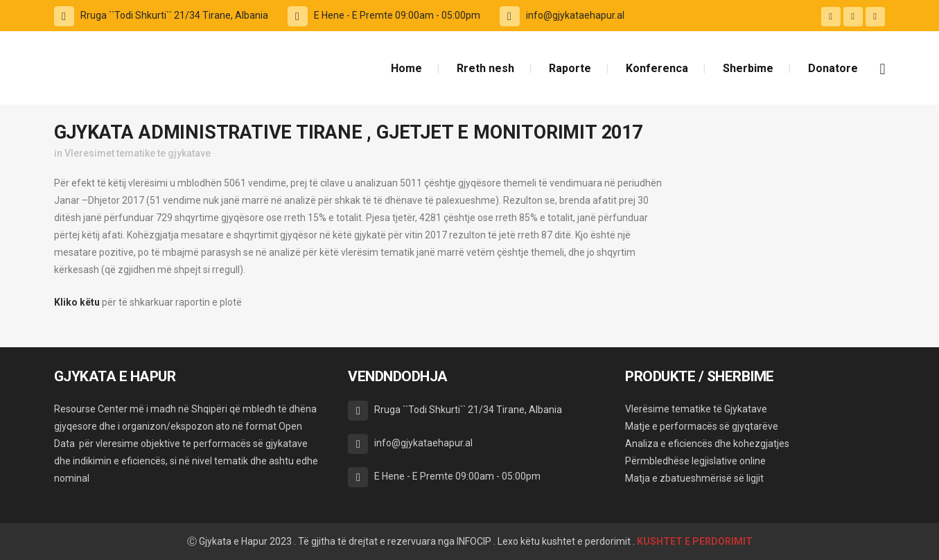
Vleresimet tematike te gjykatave (138, 153)
